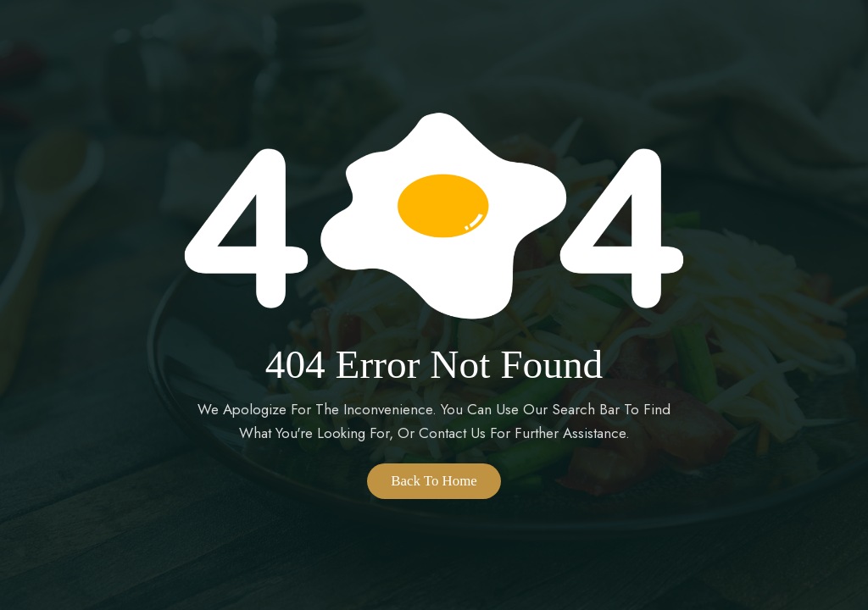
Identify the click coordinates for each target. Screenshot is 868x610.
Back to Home (434, 481)
